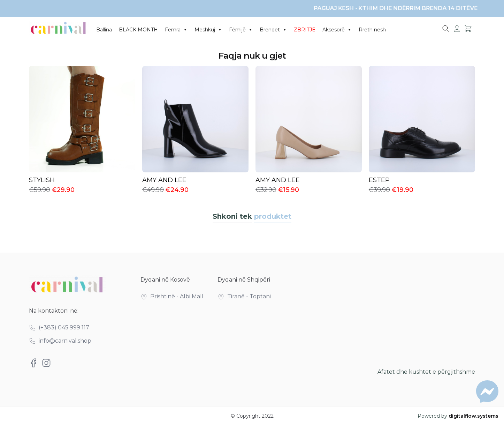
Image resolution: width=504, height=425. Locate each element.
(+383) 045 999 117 (64, 327)
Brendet (273, 30)
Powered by (458, 416)
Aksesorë (337, 30)
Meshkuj (208, 30)
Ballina (104, 30)
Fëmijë (241, 30)
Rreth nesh (372, 30)
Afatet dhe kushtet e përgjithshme (426, 372)
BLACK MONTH (138, 30)
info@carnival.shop (65, 341)
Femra (176, 30)
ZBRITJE (305, 30)
